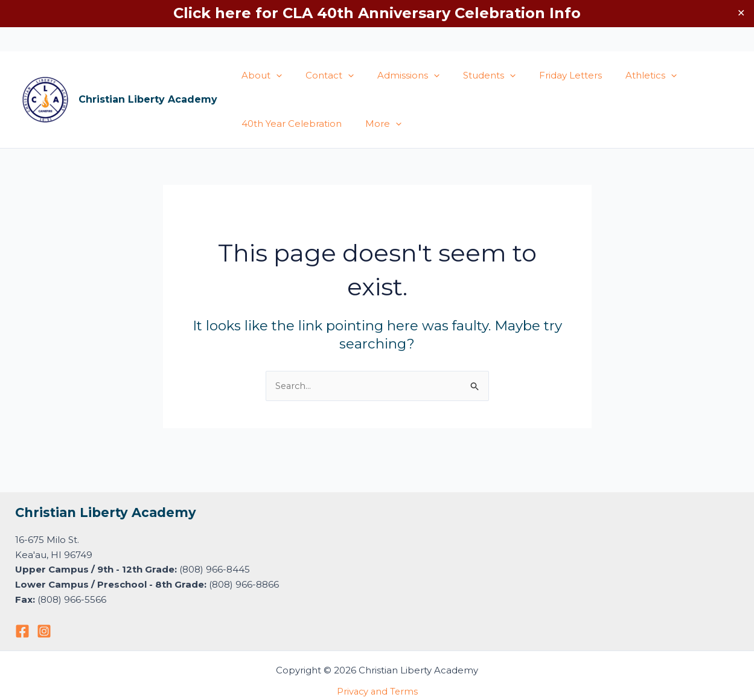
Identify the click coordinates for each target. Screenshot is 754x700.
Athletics (621, 75)
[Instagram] (44, 631)
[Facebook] (22, 631)
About (259, 75)
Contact (321, 75)
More (375, 124)
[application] (273, 75)
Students (470, 75)
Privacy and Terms (377, 691)
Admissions (395, 75)
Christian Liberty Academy (148, 99)
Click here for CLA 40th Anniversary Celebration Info (377, 13)
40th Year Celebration (289, 124)
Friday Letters (546, 75)
